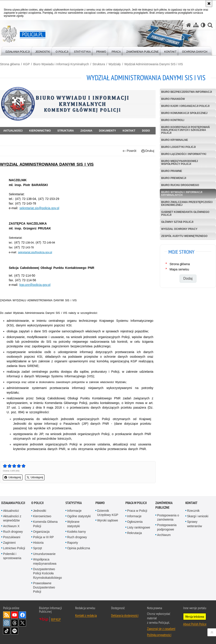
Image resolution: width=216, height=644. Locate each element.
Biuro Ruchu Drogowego (180, 185)
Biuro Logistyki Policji (178, 147)
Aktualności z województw (12, 518)
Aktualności (13, 131)
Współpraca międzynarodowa (45, 561)
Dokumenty (107, 131)
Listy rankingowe (139, 527)
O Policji (37, 503)
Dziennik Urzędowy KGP (108, 513)
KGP (26, 64)
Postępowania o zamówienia (168, 517)
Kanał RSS (7, 615)
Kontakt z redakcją (86, 615)
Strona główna (10, 64)
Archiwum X (11, 526)
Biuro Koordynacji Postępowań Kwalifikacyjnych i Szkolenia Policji (185, 130)
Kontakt (129, 131)
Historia (38, 543)
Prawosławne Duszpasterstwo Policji (44, 587)
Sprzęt (37, 548)
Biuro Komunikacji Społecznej (184, 113)
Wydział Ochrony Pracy (179, 229)
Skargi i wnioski (198, 516)
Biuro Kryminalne (175, 140)
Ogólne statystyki (79, 516)
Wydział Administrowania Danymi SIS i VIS (154, 64)
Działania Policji (13, 503)
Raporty (73, 543)
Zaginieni (9, 543)
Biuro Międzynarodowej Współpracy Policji (180, 163)
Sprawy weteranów (195, 524)
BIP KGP (56, 619)
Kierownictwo (40, 131)
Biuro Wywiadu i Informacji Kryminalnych (61, 64)
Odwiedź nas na (15, 615)
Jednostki (40, 511)
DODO (146, 131)
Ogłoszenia (135, 522)
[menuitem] (18, 51)
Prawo (100, 503)
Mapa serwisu (179, 269)
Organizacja (41, 532)
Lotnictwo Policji (14, 548)
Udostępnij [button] (13, 477)
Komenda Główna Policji (45, 524)
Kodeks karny (77, 532)
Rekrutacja (135, 533)
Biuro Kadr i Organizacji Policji (185, 106)
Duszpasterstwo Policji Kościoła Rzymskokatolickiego (47, 573)
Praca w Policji (136, 503)
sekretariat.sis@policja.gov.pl (39, 208)
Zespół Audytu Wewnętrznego (184, 236)
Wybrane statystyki (74, 524)
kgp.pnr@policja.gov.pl (35, 285)
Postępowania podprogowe (167, 527)
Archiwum (164, 535)
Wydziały (115, 64)
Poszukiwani (12, 537)
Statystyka (74, 503)
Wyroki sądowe (108, 520)
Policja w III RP (43, 537)
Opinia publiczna (79, 548)
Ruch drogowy (13, 532)
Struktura (99, 64)
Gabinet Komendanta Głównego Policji (185, 213)
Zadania (86, 131)
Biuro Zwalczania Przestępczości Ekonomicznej (187, 204)
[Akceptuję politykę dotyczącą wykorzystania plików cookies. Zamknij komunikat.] (209, 4)
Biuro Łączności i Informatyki (184, 154)
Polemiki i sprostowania (12, 556)
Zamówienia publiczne (164, 505)
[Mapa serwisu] (196, 25)
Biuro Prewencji (174, 178)
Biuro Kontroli (173, 120)
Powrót (129, 151)
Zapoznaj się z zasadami (161, 629)
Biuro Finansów (173, 99)
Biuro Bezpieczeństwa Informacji (186, 92)
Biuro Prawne (172, 171)
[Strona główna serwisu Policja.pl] (189, 25)
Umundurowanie (44, 554)
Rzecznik (193, 511)
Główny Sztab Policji (177, 222)
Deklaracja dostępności (125, 615)
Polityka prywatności (159, 635)
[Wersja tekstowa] (203, 25)
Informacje (74, 511)
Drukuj (148, 151)
